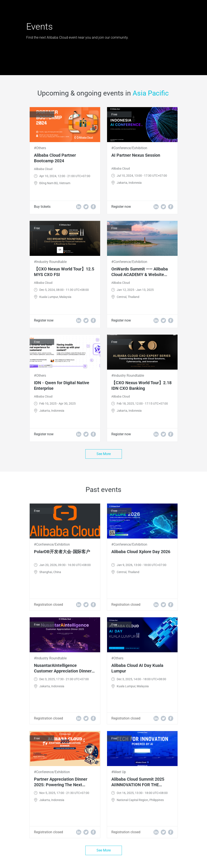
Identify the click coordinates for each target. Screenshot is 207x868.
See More (104, 454)
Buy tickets (42, 207)
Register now (121, 207)
